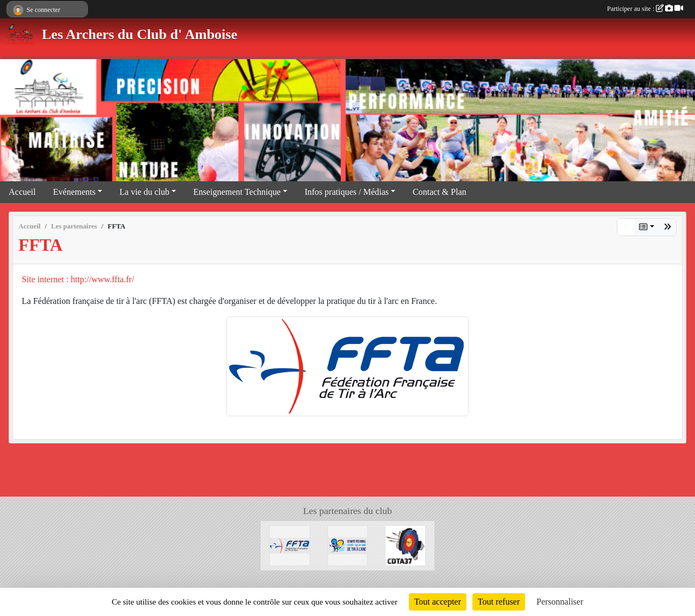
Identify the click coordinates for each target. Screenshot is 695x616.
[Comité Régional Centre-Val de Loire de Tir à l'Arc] (348, 545)
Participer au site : (645, 9)
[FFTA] (290, 545)
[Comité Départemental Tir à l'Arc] (405, 545)
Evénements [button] (74, 192)
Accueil (22, 192)
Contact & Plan (440, 192)
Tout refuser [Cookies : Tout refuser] (499, 602)
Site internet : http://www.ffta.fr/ (78, 279)
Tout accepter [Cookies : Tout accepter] (438, 602)
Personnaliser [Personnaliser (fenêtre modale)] (560, 602)
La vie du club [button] (144, 192)
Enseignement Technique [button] (237, 192)
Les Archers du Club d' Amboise (140, 34)
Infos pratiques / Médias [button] (347, 192)
